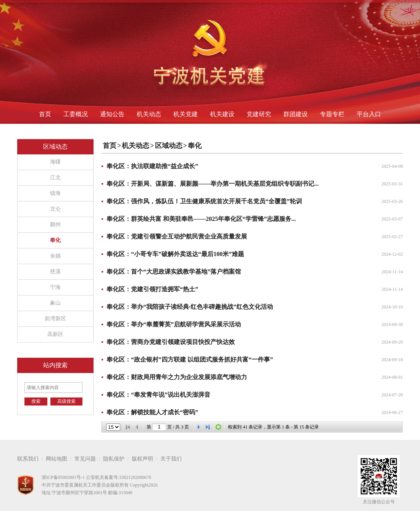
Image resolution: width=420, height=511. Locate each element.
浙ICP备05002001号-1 (63, 477)
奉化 (55, 240)
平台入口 (369, 114)
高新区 (55, 334)
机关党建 (186, 114)
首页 (45, 114)
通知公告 (112, 114)
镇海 (55, 193)
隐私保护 (114, 459)
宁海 (55, 287)
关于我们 (171, 459)
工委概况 (76, 114)
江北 (55, 178)
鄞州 (55, 225)
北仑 (55, 209)
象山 (55, 303)
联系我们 (28, 459)
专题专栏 (332, 114)
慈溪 (55, 272)
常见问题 (85, 459)
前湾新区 (55, 319)
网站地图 (57, 459)
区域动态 (169, 146)
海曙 (55, 162)
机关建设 (222, 114)
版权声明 (142, 459)
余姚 (55, 256)
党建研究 (259, 114)
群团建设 (296, 114)
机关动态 (149, 114)
